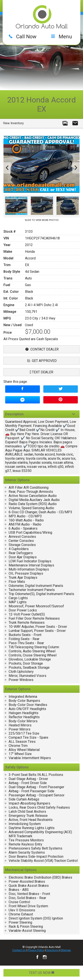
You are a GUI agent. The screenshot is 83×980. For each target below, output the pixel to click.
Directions (53, 950)
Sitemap (66, 950)
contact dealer (41, 349)
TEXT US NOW (41, 973)
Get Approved (41, 361)
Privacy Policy (36, 950)
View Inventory (13, 123)
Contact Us (19, 950)
